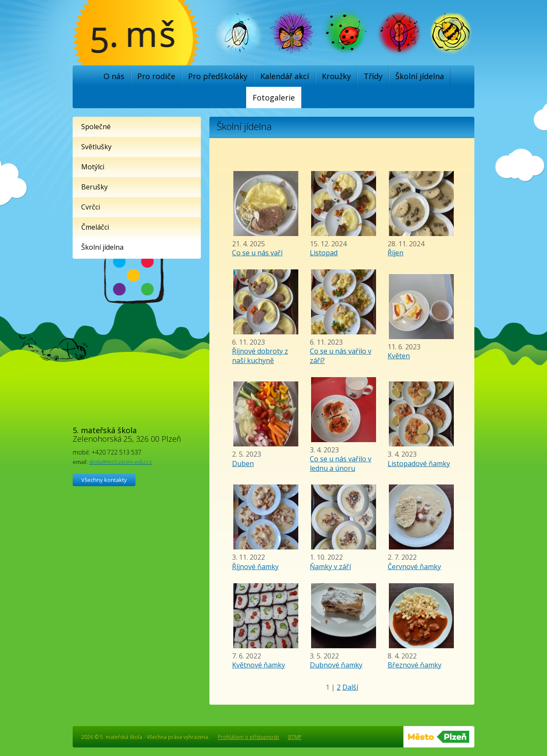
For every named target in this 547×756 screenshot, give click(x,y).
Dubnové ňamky (336, 665)
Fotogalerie (274, 97)
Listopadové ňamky (419, 464)
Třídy (373, 76)
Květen (399, 356)
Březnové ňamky (415, 665)
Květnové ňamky (259, 665)
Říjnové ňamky (255, 567)
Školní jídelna (420, 76)
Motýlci (93, 167)
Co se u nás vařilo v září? (341, 356)
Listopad (324, 253)
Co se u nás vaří (257, 253)
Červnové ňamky (414, 567)
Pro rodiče (156, 76)
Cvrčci (91, 207)
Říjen (396, 253)
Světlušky (96, 147)
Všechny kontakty (104, 480)
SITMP (295, 737)
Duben (243, 464)
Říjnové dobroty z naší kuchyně (260, 356)
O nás (114, 76)
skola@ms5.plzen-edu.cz (121, 462)
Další (350, 687)
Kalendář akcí (285, 76)
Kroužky (336, 76)
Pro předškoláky (218, 76)
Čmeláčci (95, 227)
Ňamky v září (330, 567)
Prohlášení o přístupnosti (249, 737)
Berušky (94, 187)
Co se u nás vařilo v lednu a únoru (341, 464)
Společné (96, 127)
